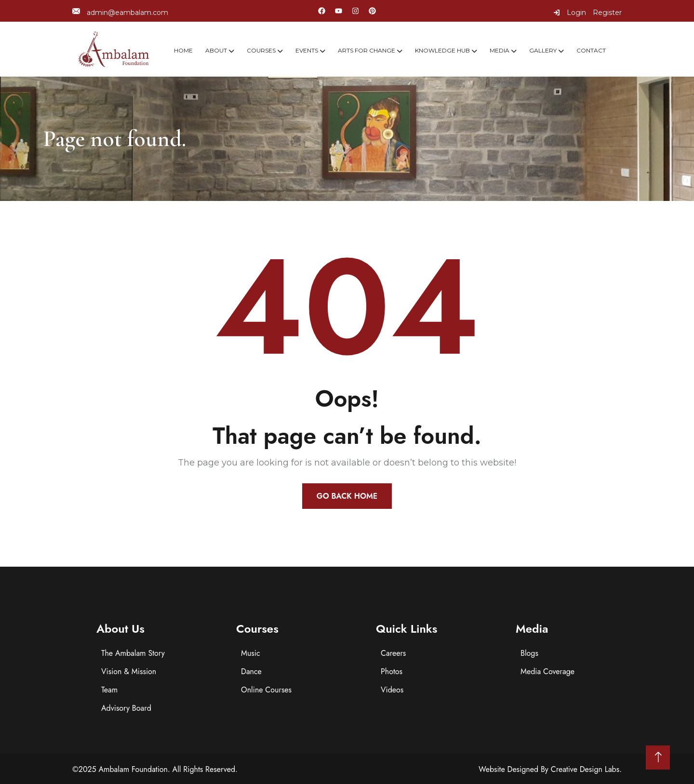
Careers (393, 653)
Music (251, 653)
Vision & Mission (129, 671)
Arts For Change (367, 50)
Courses (261, 50)
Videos (392, 690)
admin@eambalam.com (120, 12)
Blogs (529, 653)
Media (500, 50)
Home (183, 50)
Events (307, 50)
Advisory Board (126, 708)
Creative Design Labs (585, 769)
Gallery (543, 50)
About (216, 50)
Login (570, 13)
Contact (591, 50)
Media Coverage (547, 671)
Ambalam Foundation (133, 769)
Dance (251, 671)
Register (607, 13)
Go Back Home (347, 496)
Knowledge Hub (442, 50)
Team (109, 690)
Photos (392, 671)
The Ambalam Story (133, 653)
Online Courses (266, 690)
